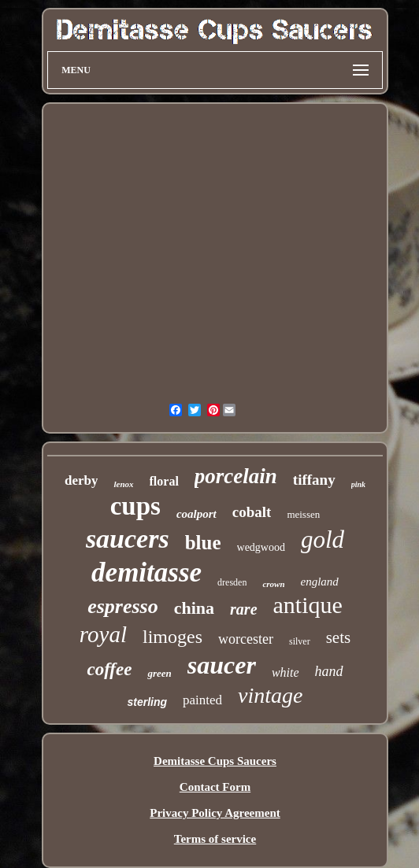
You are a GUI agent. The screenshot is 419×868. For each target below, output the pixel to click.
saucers (128, 539)
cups (135, 506)
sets (339, 637)
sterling (147, 702)
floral (164, 481)
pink (358, 484)
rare (243, 609)
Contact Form (215, 787)
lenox (123, 484)
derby (82, 480)
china (194, 608)
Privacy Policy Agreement (215, 813)
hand (329, 671)
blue (203, 543)
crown (273, 584)
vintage (270, 695)
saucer (222, 665)
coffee (109, 669)
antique (308, 605)
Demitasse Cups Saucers (215, 761)
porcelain (236, 476)
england (320, 582)
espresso (123, 606)
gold (323, 539)
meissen (303, 514)
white (286, 672)
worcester (246, 639)
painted (202, 700)
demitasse (146, 573)
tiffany (314, 480)
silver (300, 641)
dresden (232, 582)
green (159, 673)
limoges (172, 637)
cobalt (252, 512)
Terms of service (215, 839)
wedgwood (261, 547)
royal (103, 634)
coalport (197, 514)
